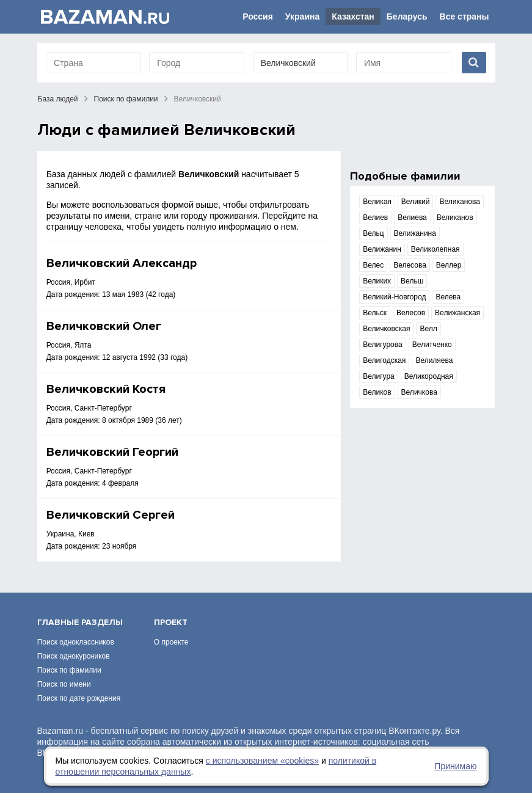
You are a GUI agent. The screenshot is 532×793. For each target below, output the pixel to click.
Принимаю (455, 766)
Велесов (411, 313)
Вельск (375, 313)
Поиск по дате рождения (79, 698)
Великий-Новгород (394, 297)
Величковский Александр (122, 263)
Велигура (379, 376)
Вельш (412, 281)
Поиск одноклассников (76, 642)
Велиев (375, 217)
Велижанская (457, 313)
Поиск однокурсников (74, 656)
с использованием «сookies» (262, 761)
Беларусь (407, 16)
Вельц (373, 233)
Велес (373, 265)
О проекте (171, 642)
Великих (377, 281)
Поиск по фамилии (126, 99)
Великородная (429, 376)
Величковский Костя (106, 389)
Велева (448, 297)
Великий (416, 202)
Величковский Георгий (112, 452)
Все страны (465, 16)
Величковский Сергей (111, 515)
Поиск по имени (64, 684)
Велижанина (415, 233)
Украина (302, 16)
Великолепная (435, 249)
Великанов (455, 217)
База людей (58, 99)
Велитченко (432, 345)
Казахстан (353, 16)
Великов (377, 392)
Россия (258, 16)
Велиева (412, 217)
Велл (428, 329)
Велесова (410, 265)
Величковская (386, 329)
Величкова (419, 392)
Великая (377, 202)
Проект (171, 622)
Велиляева (434, 360)
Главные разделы (80, 622)
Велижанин (382, 249)
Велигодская (384, 360)
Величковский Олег (104, 326)
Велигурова (383, 345)
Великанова (459, 202)
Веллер (449, 265)
